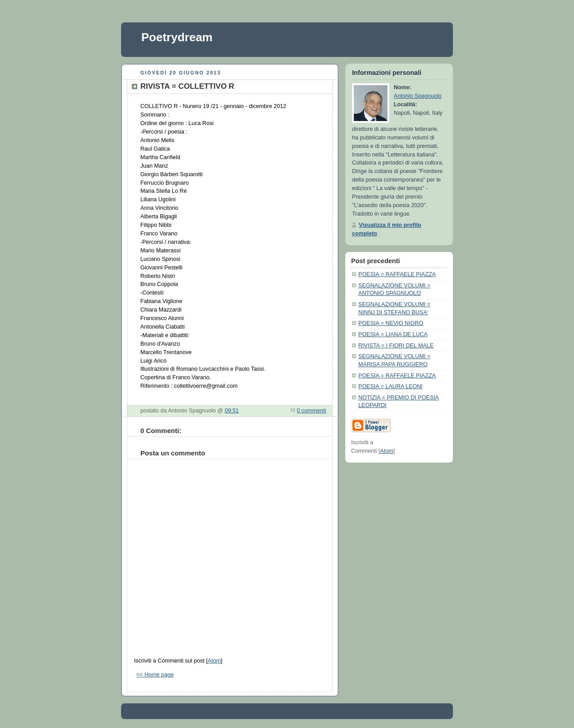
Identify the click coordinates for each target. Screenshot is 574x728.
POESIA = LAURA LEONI (390, 386)
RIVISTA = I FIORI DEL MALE (396, 346)
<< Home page (155, 675)
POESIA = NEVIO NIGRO (391, 323)
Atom (214, 661)
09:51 (232, 411)
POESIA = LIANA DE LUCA (393, 334)
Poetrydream (177, 37)
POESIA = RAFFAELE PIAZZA (397, 274)
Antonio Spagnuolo (418, 96)
